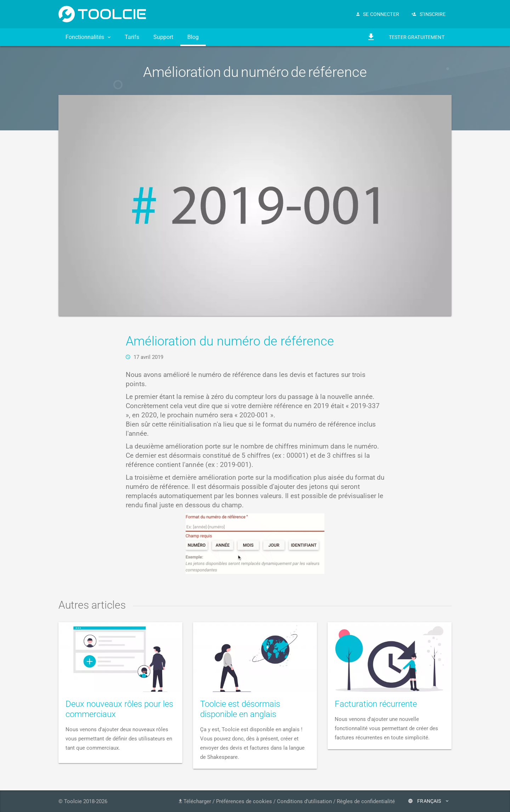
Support (163, 37)
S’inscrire (429, 14)
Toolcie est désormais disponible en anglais (240, 709)
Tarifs (132, 37)
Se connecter (378, 14)
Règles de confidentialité (366, 801)
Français (428, 801)
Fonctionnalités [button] (88, 37)
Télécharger (195, 801)
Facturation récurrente (376, 704)
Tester (417, 37)
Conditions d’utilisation (304, 801)
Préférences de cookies (244, 801)
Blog (193, 37)
